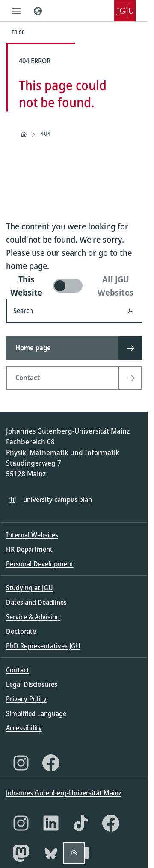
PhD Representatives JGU (43, 646)
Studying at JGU (30, 588)
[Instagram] (21, 763)
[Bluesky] (51, 853)
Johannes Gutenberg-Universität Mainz (64, 793)
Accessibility (24, 728)
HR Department (29, 549)
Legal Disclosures (32, 684)
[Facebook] (51, 763)
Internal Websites (32, 535)
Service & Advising (33, 617)
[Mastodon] (21, 853)
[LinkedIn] (51, 823)
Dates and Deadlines (36, 602)
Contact (18, 670)
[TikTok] (81, 823)
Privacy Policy (26, 699)
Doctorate (21, 631)
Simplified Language (36, 713)
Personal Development (40, 564)
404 (46, 133)
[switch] (74, 286)
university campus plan (58, 499)
